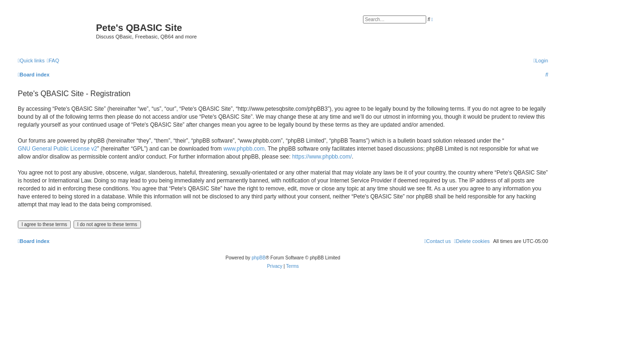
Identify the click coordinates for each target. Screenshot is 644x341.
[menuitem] (53, 61)
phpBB (259, 258)
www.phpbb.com (244, 149)
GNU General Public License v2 (57, 149)
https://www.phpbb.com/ (322, 157)
